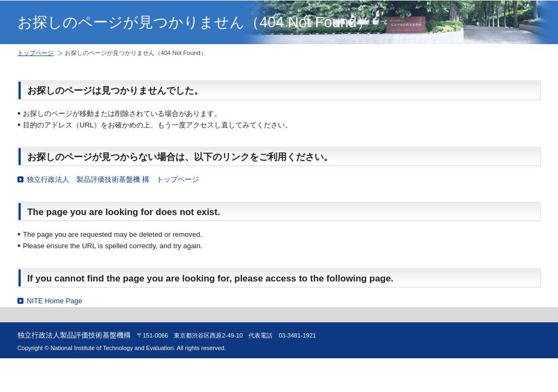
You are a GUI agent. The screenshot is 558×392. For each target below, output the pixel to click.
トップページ (35, 53)
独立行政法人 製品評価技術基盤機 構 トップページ (113, 179)
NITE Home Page (54, 301)
